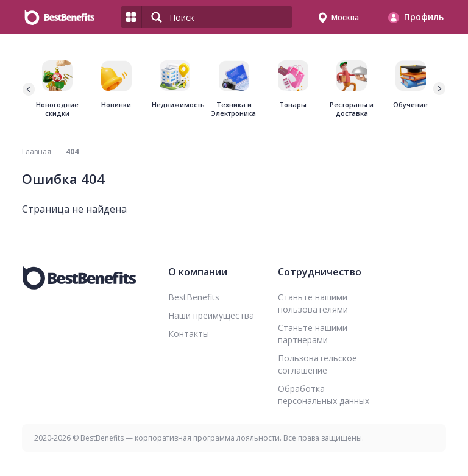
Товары (293, 105)
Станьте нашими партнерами (313, 334)
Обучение (410, 105)
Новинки (116, 105)
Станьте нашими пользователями (313, 303)
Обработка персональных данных (324, 395)
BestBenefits (194, 297)
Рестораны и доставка (352, 109)
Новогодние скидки (57, 109)
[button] (439, 89)
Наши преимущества (211, 315)
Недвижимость (175, 105)
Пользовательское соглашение (317, 364)
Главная (37, 151)
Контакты (189, 334)
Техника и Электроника (234, 109)
